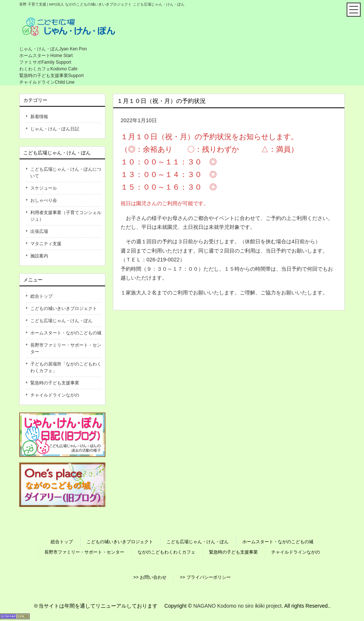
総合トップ (41, 296)
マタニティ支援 (46, 244)
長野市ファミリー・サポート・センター (66, 348)
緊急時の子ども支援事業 (55, 383)
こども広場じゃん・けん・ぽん (61, 321)
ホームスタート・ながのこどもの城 (66, 333)
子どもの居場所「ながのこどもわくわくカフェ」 (66, 367)
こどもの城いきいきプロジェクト (64, 308)
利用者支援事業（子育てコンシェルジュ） (66, 216)
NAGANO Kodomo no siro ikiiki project (237, 606)
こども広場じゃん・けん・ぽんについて (66, 173)
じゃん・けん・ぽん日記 (55, 129)
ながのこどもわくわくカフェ (166, 552)
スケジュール (44, 188)
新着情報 (39, 117)
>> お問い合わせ (150, 577)
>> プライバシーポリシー (205, 577)
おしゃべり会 (44, 200)
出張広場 (39, 231)
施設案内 (39, 256)
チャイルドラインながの (55, 395)
